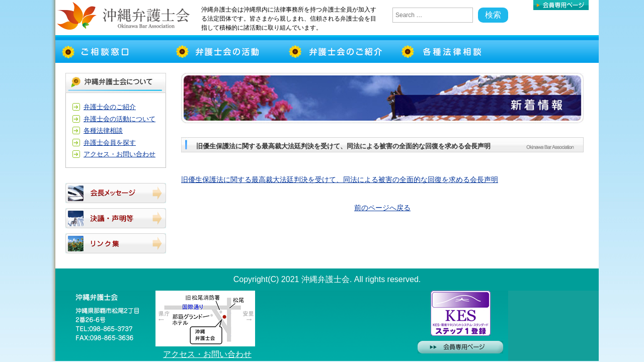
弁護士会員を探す (110, 143)
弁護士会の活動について (119, 119)
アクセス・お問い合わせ (119, 154)
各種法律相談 (103, 130)
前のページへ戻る (382, 208)
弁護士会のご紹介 (110, 107)
